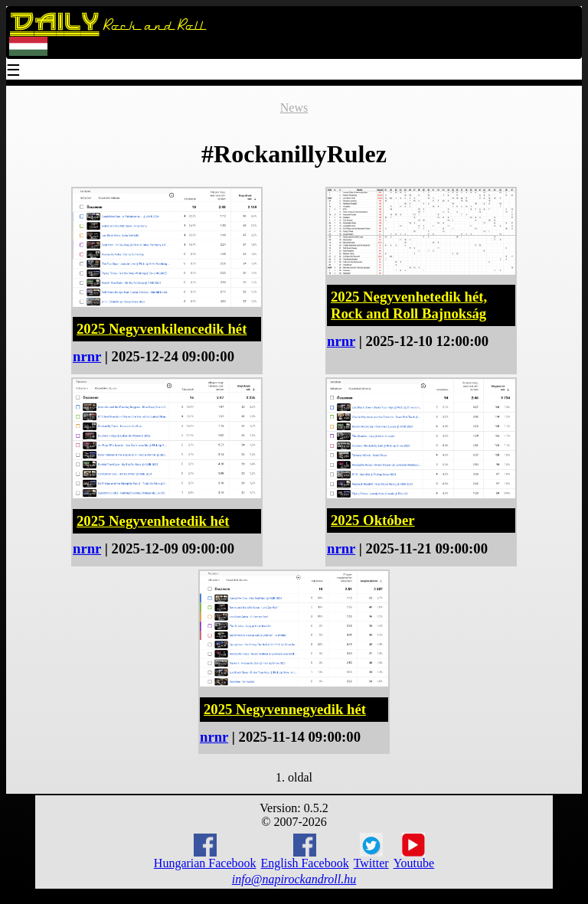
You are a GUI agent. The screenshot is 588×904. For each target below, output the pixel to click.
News (294, 108)
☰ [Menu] (14, 72)
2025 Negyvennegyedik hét (285, 709)
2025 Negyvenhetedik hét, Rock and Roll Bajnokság (409, 305)
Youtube (414, 851)
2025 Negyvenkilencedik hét (162, 329)
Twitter (371, 851)
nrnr (87, 356)
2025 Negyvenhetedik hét (153, 521)
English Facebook (305, 852)
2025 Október (373, 520)
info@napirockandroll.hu (294, 879)
